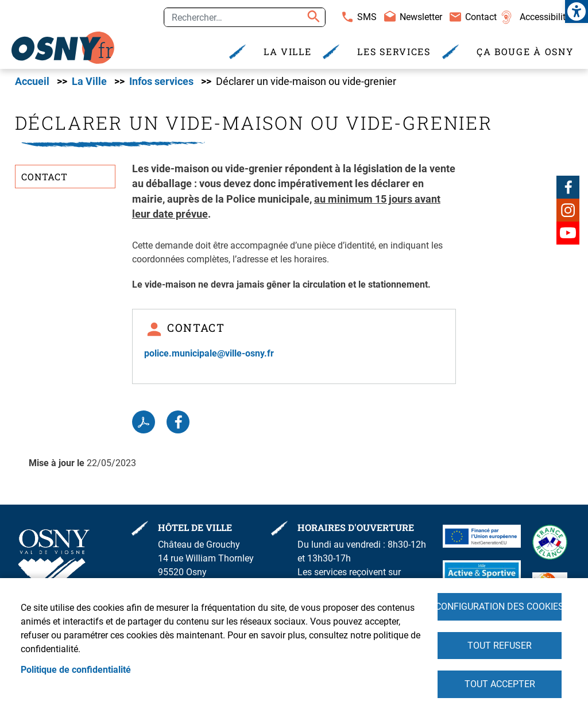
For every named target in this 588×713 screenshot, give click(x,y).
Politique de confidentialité (76, 669)
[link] (577, 11)
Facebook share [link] (178, 423)
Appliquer (312, 17)
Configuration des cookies (500, 606)
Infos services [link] (161, 82)
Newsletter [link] (421, 17)
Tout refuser (500, 645)
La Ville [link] (288, 51)
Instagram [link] (568, 210)
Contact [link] (481, 17)
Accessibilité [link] (545, 17)
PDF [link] (144, 423)
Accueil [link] (32, 82)
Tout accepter (500, 684)
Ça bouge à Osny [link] (525, 51)
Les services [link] (394, 51)
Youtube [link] (568, 233)
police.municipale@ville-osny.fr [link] (209, 354)
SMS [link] (367, 17)
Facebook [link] (568, 187)
